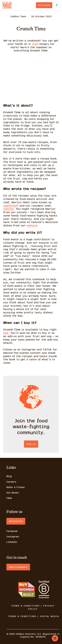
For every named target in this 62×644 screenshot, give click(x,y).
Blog (9, 476)
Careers (11, 482)
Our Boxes (12, 493)
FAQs (9, 498)
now (35, 44)
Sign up (31, 444)
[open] (56, 5)
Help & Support (18, 567)
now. (6, 333)
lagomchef (10, 206)
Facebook (12, 531)
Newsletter (16, 521)
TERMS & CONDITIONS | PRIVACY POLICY (33, 608)
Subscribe (44, 5)
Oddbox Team (18, 16)
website (32, 225)
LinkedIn (12, 542)
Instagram (13, 537)
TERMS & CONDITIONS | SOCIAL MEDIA (33, 616)
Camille (8, 209)
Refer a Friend (15, 487)
